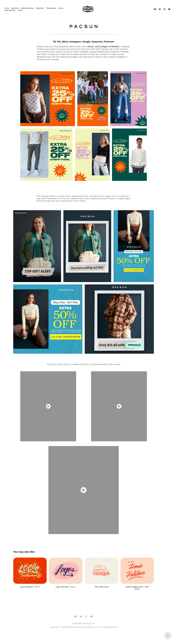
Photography (51, 8)
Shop (20, 10)
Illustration (40, 8)
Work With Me (10, 10)
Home (7, 8)
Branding (15, 8)
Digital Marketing (27, 8)
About (61, 8)
